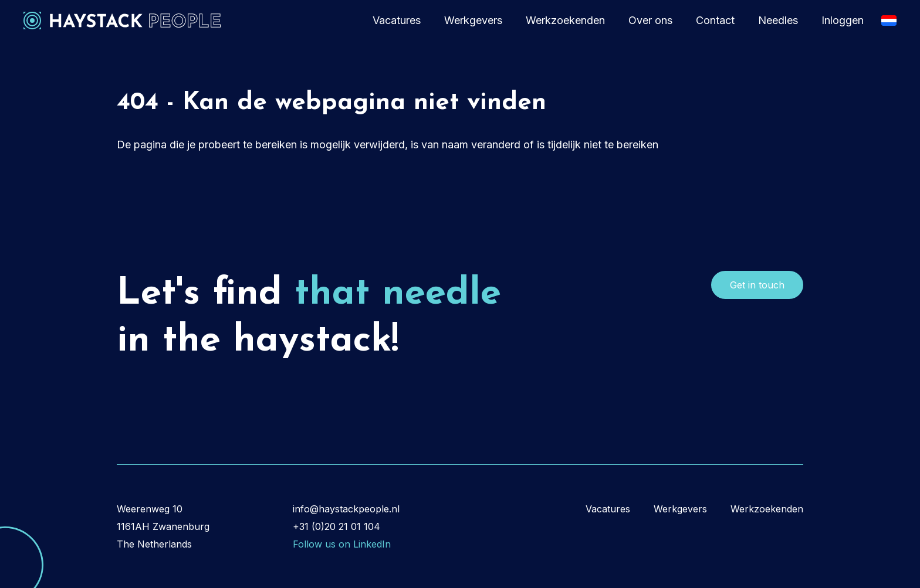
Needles (778, 20)
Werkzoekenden (565, 20)
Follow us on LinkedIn (342, 544)
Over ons (650, 20)
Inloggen (843, 20)
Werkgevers (473, 20)
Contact (715, 20)
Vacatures (397, 20)
